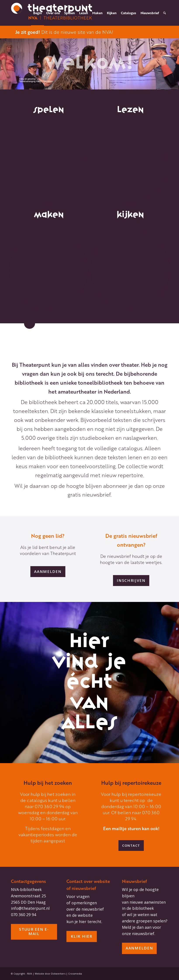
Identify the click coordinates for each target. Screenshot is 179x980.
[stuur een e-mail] (34, 932)
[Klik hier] (82, 936)
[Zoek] (165, 13)
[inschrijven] (131, 581)
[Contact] (131, 846)
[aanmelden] (48, 572)
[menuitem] (37, 13)
